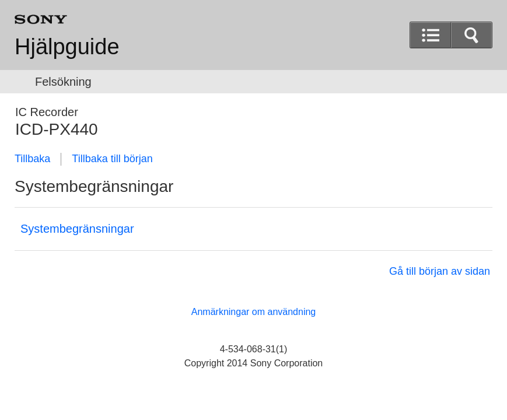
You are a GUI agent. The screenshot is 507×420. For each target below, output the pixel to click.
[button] (471, 35)
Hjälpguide (67, 47)
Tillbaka (32, 159)
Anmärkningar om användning (254, 312)
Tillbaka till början (112, 159)
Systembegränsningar (77, 229)
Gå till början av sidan (440, 271)
